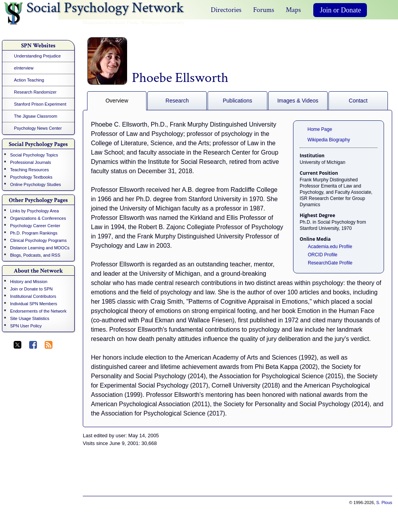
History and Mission (29, 282)
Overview (117, 101)
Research (177, 101)
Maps (293, 10)
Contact (358, 101)
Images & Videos (298, 101)
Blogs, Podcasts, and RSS (35, 255)
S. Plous (384, 502)
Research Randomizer (35, 92)
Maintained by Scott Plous (110, 23)
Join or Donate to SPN (31, 289)
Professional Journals (31, 162)
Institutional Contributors (33, 296)
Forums (264, 10)
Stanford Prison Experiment (40, 104)
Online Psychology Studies (36, 184)
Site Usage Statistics (30, 318)
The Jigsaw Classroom (36, 116)
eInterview (24, 68)
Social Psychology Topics (34, 155)
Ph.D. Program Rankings (34, 233)
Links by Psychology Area (34, 211)
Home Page (320, 129)
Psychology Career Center (35, 226)
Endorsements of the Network (38, 311)
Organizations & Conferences (38, 218)
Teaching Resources (30, 170)
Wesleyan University (163, 23)
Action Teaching (29, 80)
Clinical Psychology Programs (38, 240)
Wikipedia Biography (329, 140)
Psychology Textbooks (31, 177)
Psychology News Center (38, 128)
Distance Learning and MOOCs (40, 248)
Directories (226, 10)
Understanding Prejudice (37, 56)
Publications (237, 101)
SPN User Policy (26, 326)
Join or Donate (340, 10)
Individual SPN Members (34, 304)
